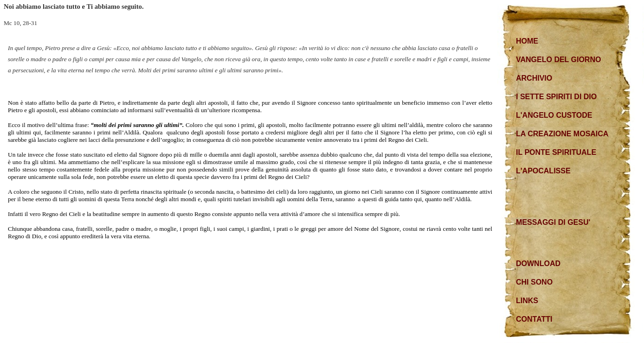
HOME (527, 41)
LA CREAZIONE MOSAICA (562, 134)
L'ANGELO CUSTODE (554, 115)
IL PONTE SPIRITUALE (556, 152)
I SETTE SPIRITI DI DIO (556, 97)
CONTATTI (534, 319)
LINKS (527, 301)
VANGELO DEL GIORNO (558, 60)
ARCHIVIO (534, 78)
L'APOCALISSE (543, 171)
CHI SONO (534, 282)
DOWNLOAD (538, 264)
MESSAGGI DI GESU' (553, 222)
